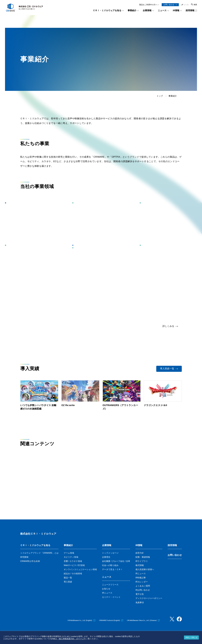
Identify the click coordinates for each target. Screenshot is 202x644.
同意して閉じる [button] (191, 638)
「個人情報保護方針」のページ (70, 639)
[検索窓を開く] (194, 5)
